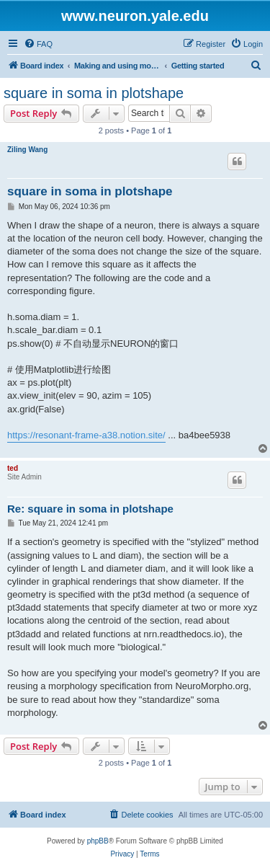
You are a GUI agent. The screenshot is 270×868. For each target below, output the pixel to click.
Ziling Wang (27, 150)
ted (13, 468)
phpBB (98, 841)
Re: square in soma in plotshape (90, 509)
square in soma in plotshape (94, 93)
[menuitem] (38, 44)
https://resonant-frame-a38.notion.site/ (86, 435)
